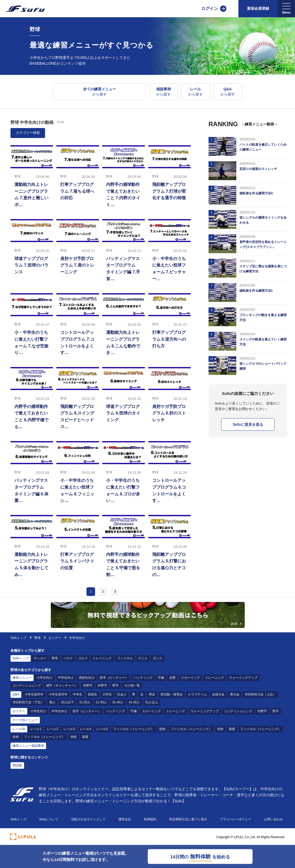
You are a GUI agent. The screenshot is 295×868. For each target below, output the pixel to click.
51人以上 (152, 702)
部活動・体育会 (172, 694)
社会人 (122, 694)
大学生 (107, 694)
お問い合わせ (274, 819)
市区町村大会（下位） (28, 702)
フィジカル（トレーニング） (134, 729)
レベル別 (19, 729)
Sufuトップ (18, 638)
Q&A (16, 694)
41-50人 (135, 702)
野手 (116, 685)
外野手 (102, 685)
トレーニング (102, 658)
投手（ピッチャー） (114, 678)
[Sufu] (22, 9)
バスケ (68, 658)
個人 (52, 702)
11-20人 (85, 702)
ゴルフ (83, 658)
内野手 (88, 685)
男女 (152, 694)
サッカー (40, 658)
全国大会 (218, 694)
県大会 (235, 694)
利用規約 (150, 819)
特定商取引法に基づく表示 (188, 819)
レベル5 (102, 729)
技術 (162, 729)
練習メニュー (22, 678)
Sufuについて (49, 819)
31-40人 (118, 702)
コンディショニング (27, 685)
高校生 (92, 694)
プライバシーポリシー (236, 819)
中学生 (78, 694)
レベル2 (53, 729)
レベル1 (36, 729)
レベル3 (69, 729)
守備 (161, 678)
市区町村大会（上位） (260, 694)
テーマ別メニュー (25, 720)
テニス (143, 658)
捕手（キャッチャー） (62, 685)
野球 (38, 638)
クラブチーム (197, 694)
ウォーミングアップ (243, 678)
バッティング (143, 678)
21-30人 (101, 702)
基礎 (232, 729)
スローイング (190, 678)
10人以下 (67, 702)
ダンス (157, 658)
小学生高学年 (58, 694)
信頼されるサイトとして (88, 819)
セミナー (55, 638)
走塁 (172, 678)
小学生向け (45, 678)
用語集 (17, 765)
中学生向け (66, 678)
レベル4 (86, 729)
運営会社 (125, 819)
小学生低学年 (34, 694)
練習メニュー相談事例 (28, 746)
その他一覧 (132, 685)
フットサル (125, 658)
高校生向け (87, 678)
